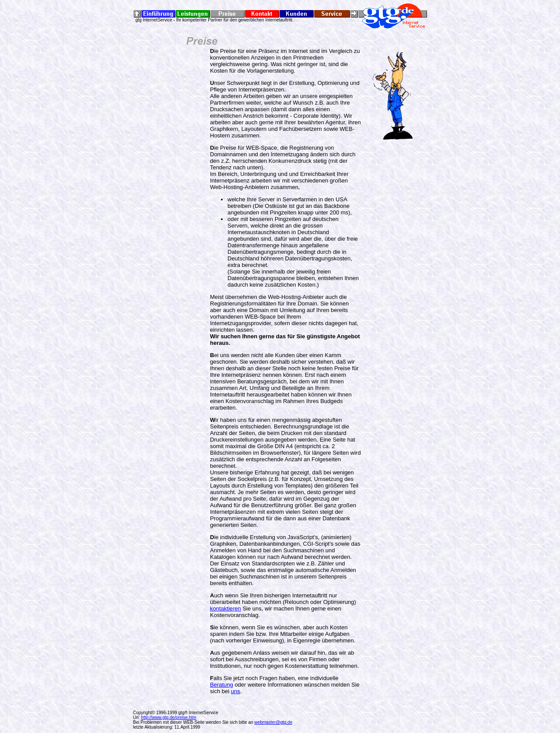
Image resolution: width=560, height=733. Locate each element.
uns (236, 691)
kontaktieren (226, 608)
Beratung (222, 685)
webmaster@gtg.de (273, 722)
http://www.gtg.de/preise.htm (168, 717)
